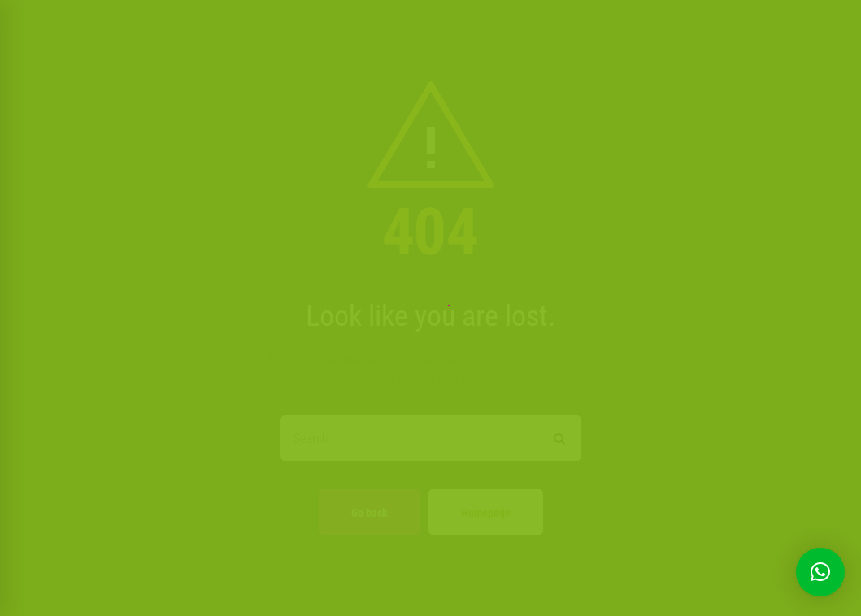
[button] (820, 572)
